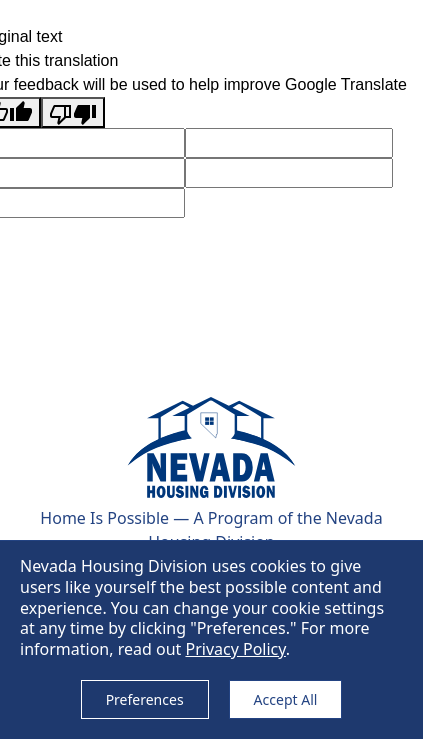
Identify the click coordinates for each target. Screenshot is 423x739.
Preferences (145, 699)
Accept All (286, 699)
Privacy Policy (235, 649)
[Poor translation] (73, 112)
